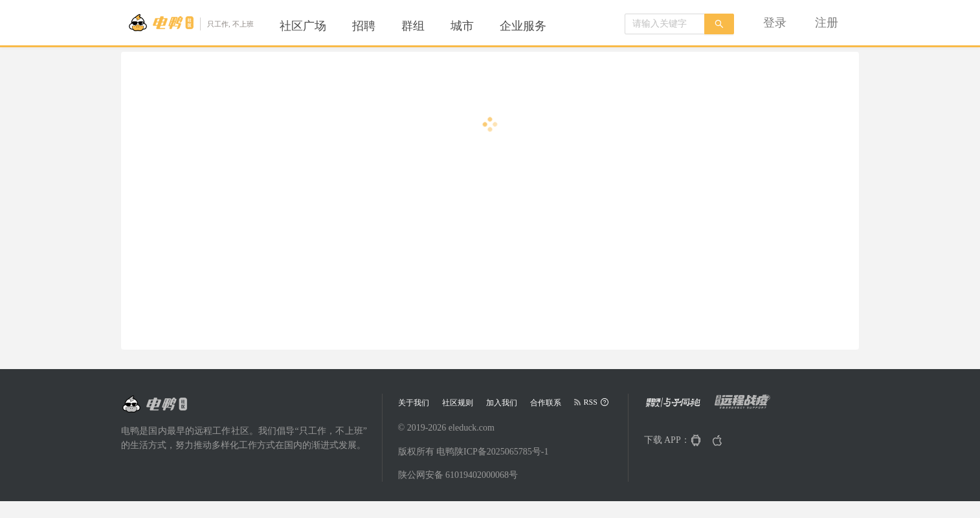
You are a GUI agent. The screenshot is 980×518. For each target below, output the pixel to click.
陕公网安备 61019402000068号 (458, 475)
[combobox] (665, 24)
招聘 (364, 26)
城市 (462, 26)
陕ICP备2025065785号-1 (501, 452)
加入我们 (502, 403)
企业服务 (523, 26)
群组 (413, 26)
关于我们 (414, 403)
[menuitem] (303, 26)
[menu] (429, 26)
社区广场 (303, 26)
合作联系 (546, 403)
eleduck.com (472, 428)
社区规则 (458, 403)
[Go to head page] (191, 23)
